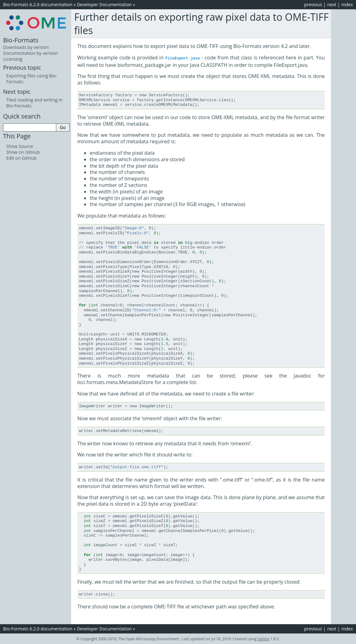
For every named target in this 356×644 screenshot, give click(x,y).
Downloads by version (26, 47)
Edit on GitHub (21, 158)
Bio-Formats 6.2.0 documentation (38, 4)
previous (313, 4)
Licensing (13, 59)
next (332, 4)
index (347, 4)
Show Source (20, 146)
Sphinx (264, 639)
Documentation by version (30, 53)
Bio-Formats (21, 40)
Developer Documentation (104, 4)
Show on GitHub (23, 152)
